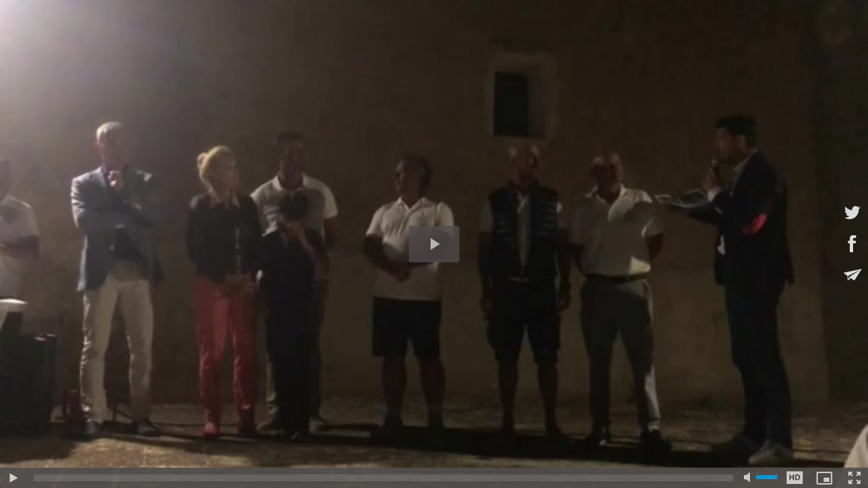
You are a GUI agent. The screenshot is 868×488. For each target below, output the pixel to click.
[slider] (383, 478)
